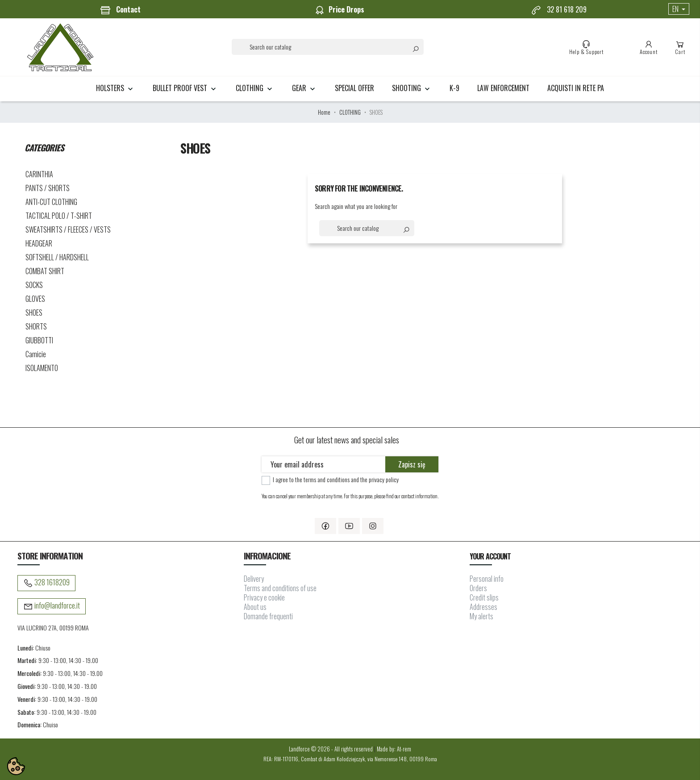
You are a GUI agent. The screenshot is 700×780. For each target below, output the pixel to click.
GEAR (304, 88)
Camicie (36, 354)
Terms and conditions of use (280, 588)
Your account (490, 556)
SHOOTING (412, 88)
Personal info (487, 579)
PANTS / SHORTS (48, 188)
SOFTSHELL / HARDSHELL (57, 257)
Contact (120, 10)
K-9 (454, 88)
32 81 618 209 (559, 10)
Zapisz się (412, 464)
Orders (478, 588)
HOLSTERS (115, 88)
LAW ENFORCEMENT (503, 88)
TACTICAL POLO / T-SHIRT (59, 216)
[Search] (328, 47)
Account (649, 47)
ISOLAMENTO (42, 368)
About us (255, 607)
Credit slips (484, 597)
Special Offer (354, 88)
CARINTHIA (39, 174)
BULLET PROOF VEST (185, 88)
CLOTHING (255, 88)
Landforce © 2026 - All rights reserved (331, 749)
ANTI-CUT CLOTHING (51, 202)
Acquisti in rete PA (576, 88)
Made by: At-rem (394, 749)
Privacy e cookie (264, 597)
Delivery (254, 579)
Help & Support (586, 47)
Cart (680, 47)
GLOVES (35, 299)
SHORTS (36, 326)
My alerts (481, 616)
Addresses (483, 607)
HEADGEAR (39, 243)
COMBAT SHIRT (45, 271)
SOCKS (34, 285)
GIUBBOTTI (39, 340)
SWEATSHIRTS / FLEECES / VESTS (68, 229)
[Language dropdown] (679, 9)
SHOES (34, 313)
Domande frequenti (268, 616)
